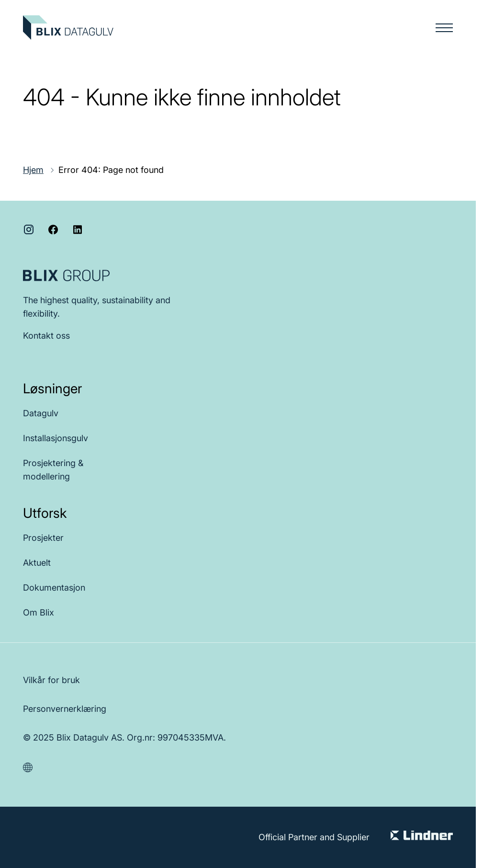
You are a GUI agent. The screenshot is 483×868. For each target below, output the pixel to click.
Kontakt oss (46, 336)
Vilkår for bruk (51, 680)
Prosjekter (43, 538)
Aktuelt (37, 563)
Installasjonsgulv (56, 438)
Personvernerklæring (65, 709)
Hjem (33, 170)
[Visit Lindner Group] (422, 837)
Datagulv (41, 413)
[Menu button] (444, 28)
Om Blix (39, 612)
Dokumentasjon (54, 588)
